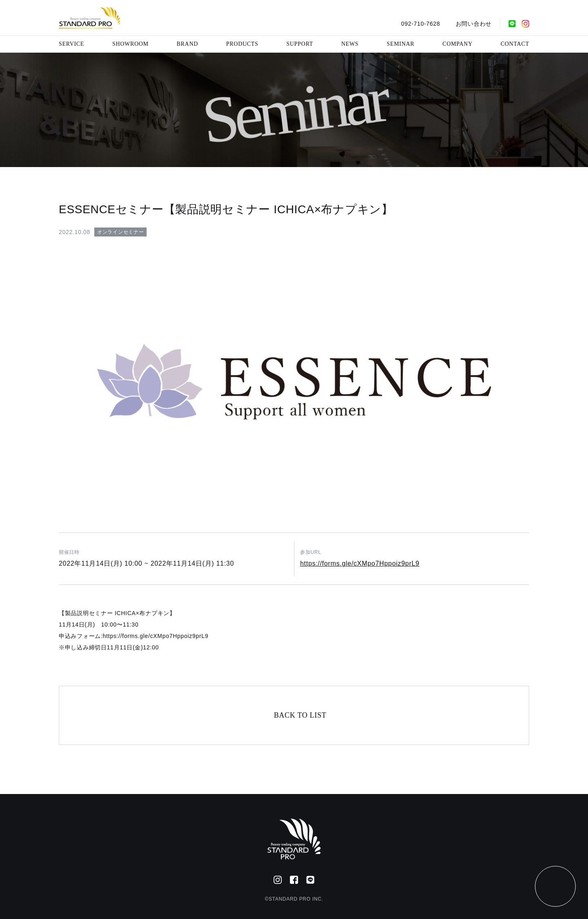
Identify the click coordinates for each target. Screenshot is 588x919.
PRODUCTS (242, 44)
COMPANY (458, 44)
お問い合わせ (474, 24)
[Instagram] (526, 24)
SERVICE (71, 44)
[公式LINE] (512, 24)
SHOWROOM (130, 44)
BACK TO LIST (300, 715)
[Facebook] (294, 880)
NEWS (350, 44)
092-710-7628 (421, 24)
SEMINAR (401, 44)
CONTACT (515, 44)
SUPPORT (300, 44)
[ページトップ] (555, 886)
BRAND (188, 44)
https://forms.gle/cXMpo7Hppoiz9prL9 (360, 563)
